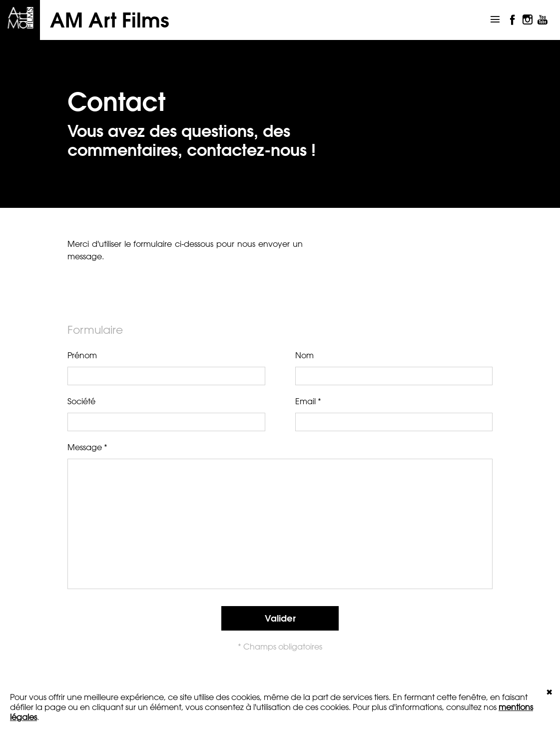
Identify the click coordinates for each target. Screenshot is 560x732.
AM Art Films (110, 20)
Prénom (166, 368)
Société (166, 414)
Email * (394, 414)
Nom (394, 368)
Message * (280, 514)
